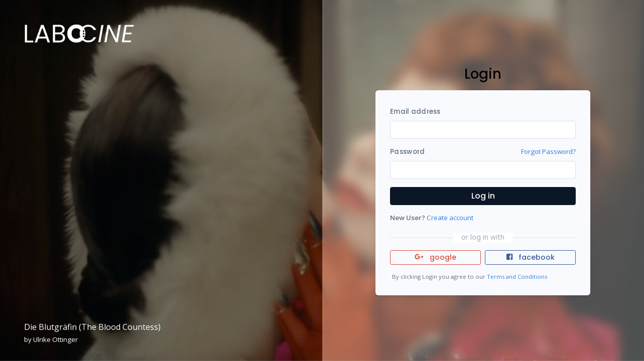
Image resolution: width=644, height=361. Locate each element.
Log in (483, 196)
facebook (531, 257)
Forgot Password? (548, 151)
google (435, 257)
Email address (415, 112)
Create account (450, 218)
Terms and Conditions (517, 277)
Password (407, 152)
